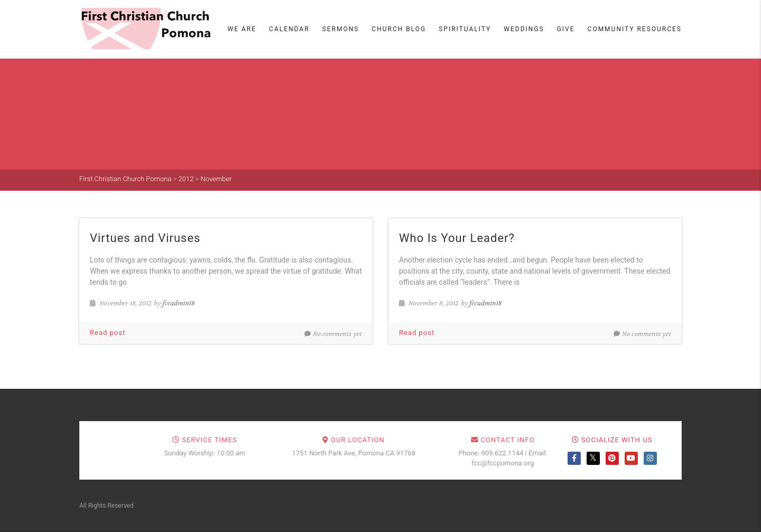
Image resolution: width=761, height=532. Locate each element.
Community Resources (635, 29)
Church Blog (399, 29)
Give (566, 29)
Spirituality (465, 29)
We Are (242, 29)
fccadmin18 (179, 303)
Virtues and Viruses (145, 238)
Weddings (524, 29)
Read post (108, 333)
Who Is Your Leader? (457, 238)
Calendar (289, 29)
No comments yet (333, 334)
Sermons (341, 29)
